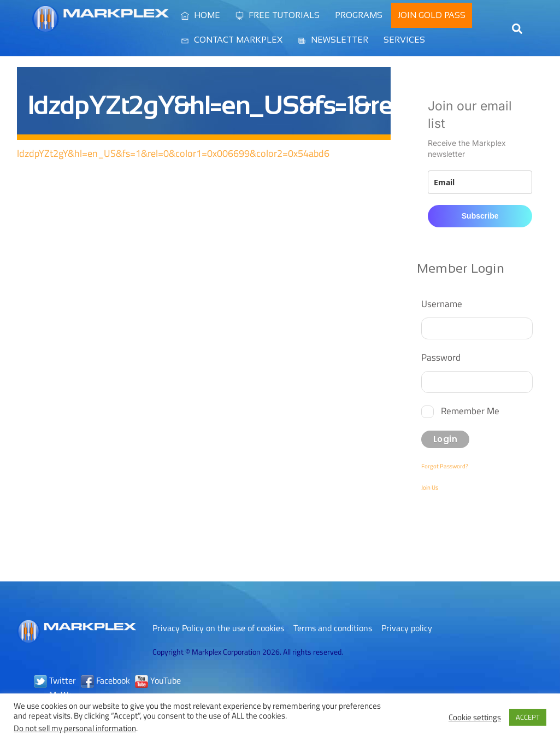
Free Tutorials (278, 15)
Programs (359, 15)
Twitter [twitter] (55, 680)
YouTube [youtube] (158, 680)
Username (442, 304)
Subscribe (480, 216)
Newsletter (333, 40)
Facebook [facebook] (105, 680)
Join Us (430, 487)
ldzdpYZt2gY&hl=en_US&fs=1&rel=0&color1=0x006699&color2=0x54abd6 (173, 153)
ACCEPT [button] (528, 717)
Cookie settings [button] (475, 718)
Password (441, 357)
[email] (480, 182)
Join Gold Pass (432, 15)
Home (201, 15)
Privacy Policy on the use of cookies (218, 628)
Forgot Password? (445, 466)
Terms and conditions (333, 628)
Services (404, 40)
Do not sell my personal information (75, 728)
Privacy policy (407, 628)
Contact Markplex (232, 40)
